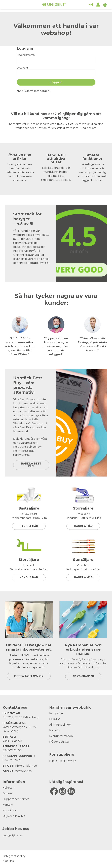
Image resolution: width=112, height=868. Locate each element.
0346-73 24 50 (12, 750)
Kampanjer (57, 713)
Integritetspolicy (14, 856)
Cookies (8, 861)
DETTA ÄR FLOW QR (29, 676)
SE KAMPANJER (83, 676)
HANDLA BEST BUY (31, 465)
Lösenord (22, 68)
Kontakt (8, 805)
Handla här (29, 526)
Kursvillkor (10, 810)
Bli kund (55, 719)
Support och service (16, 799)
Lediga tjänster (12, 835)
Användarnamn (26, 55)
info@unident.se (26, 766)
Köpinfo (54, 730)
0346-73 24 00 (12, 741)
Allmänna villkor (60, 725)
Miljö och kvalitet (14, 816)
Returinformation (61, 736)
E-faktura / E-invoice (63, 761)
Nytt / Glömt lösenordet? (34, 91)
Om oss (7, 793)
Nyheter (8, 788)
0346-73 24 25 (12, 760)
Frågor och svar (60, 742)
